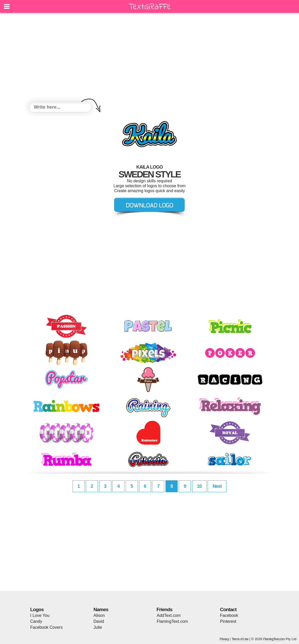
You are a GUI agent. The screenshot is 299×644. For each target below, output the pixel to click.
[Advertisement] (149, 58)
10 (199, 486)
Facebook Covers (46, 627)
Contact (228, 609)
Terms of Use (240, 639)
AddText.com (169, 615)
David (99, 621)
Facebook (229, 615)
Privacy (224, 639)
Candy (36, 621)
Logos (37, 609)
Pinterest (228, 621)
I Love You (40, 615)
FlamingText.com (172, 621)
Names (101, 609)
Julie (98, 627)
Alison (99, 615)
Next (217, 486)
